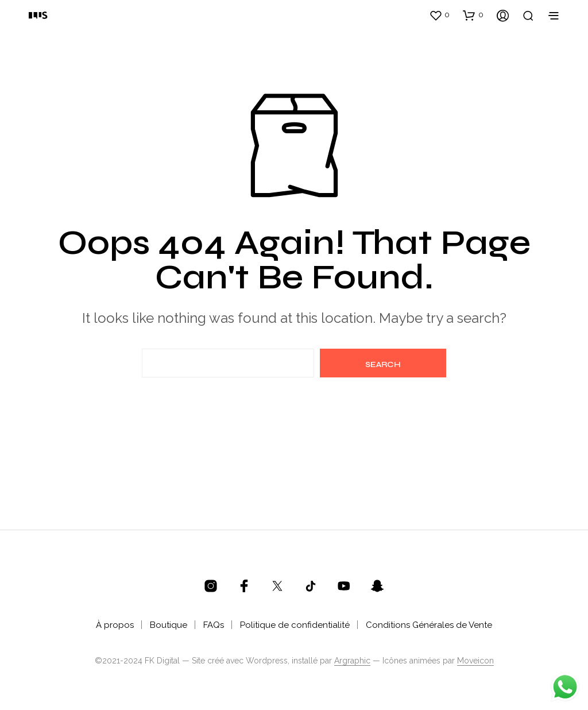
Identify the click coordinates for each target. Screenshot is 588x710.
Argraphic (352, 661)
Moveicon (475, 661)
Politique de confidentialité (295, 625)
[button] (439, 15)
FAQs (214, 625)
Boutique (169, 625)
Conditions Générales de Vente (429, 625)
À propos (115, 625)
